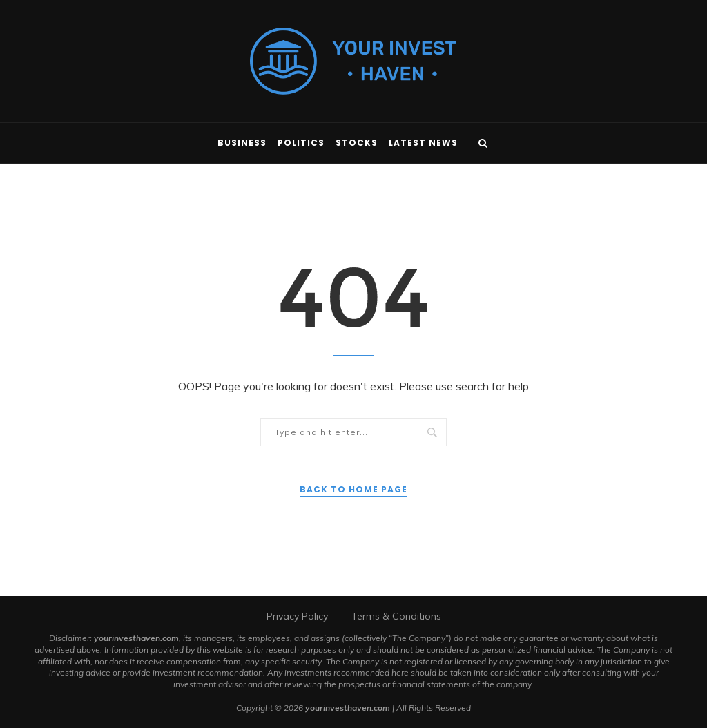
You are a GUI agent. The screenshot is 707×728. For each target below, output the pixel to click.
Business (242, 143)
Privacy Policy (297, 616)
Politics (301, 143)
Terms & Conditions (396, 616)
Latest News (423, 143)
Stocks (357, 143)
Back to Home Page (353, 489)
